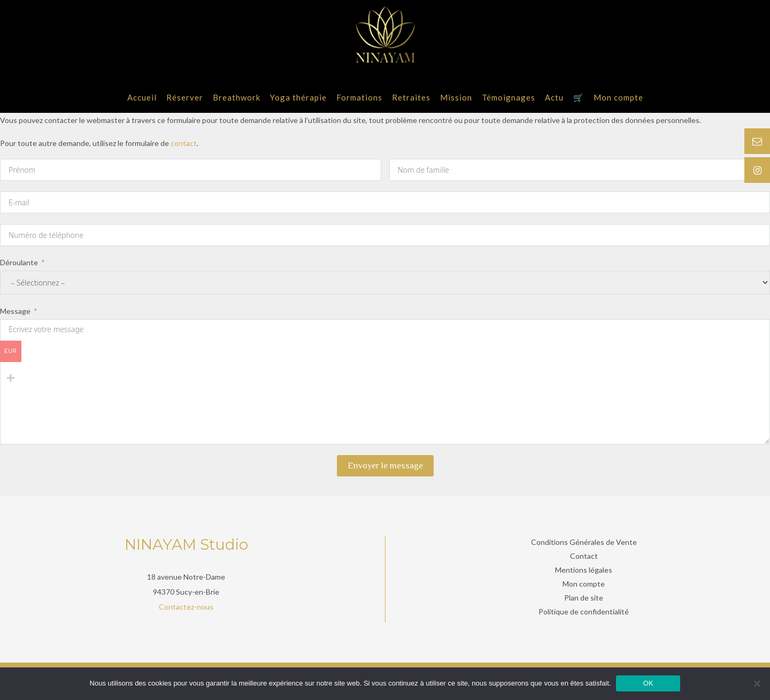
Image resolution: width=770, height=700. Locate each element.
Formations (359, 97)
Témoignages (509, 97)
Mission (456, 97)
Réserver (185, 97)
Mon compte (618, 97)
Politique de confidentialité (584, 611)
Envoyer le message (385, 466)
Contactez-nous (186, 607)
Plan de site (584, 598)
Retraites (411, 97)
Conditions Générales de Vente (584, 542)
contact (184, 143)
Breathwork (237, 97)
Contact (584, 556)
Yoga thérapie (298, 97)
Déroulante (19, 262)
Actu (554, 97)
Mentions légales (584, 570)
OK (648, 683)
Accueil (142, 97)
